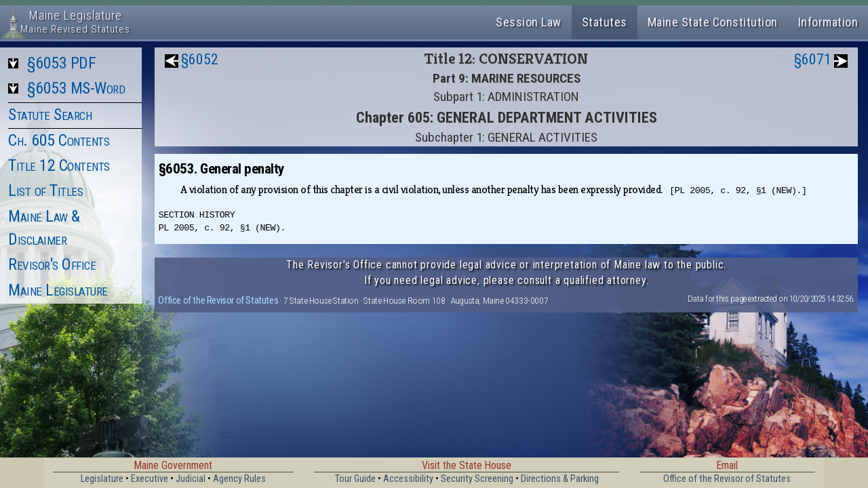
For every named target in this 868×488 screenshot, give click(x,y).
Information (828, 22)
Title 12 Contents (59, 165)
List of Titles (45, 190)
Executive (150, 479)
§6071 (813, 59)
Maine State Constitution (713, 22)
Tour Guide (355, 479)
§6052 (200, 59)
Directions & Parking (560, 479)
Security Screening (477, 479)
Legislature (102, 479)
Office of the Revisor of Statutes (218, 300)
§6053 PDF (62, 63)
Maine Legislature (58, 290)
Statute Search (50, 115)
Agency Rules (239, 479)
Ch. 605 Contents (59, 140)
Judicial (191, 479)
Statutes (605, 22)
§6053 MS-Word (76, 88)
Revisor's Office (52, 264)
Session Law (529, 22)
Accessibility (408, 479)
